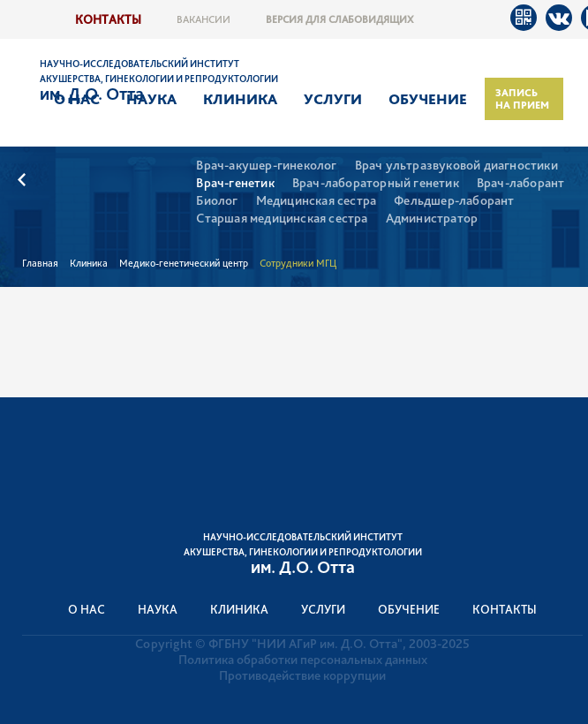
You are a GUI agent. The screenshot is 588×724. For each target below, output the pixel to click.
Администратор (432, 219)
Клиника (240, 99)
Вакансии (204, 19)
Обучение (428, 99)
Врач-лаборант (521, 183)
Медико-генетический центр (184, 263)
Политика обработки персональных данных (303, 660)
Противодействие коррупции (302, 675)
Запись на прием (522, 99)
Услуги (333, 99)
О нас (77, 99)
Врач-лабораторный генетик (376, 183)
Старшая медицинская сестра (282, 219)
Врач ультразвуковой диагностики (456, 166)
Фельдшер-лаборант (454, 201)
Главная (40, 263)
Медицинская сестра (317, 201)
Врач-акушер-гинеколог (266, 166)
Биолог (217, 201)
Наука (151, 99)
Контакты (108, 19)
